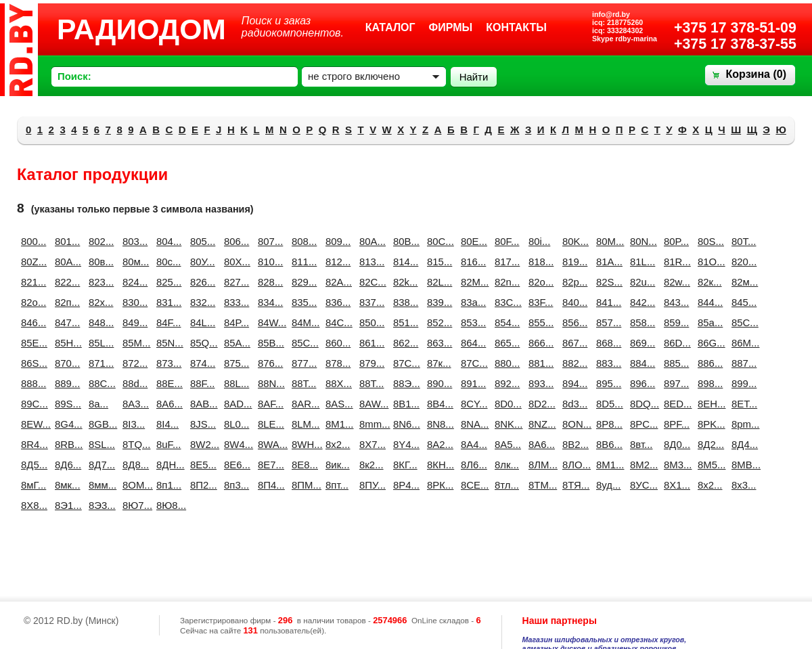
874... (202, 363)
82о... (32, 302)
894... (574, 383)
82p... (574, 282)
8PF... (675, 424)
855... (540, 322)
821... (32, 282)
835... (303, 302)
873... (168, 363)
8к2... (371, 465)
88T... (303, 383)
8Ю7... (134, 505)
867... (574, 343)
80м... (134, 262)
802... (100, 241)
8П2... (202, 485)
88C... (100, 383)
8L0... (235, 424)
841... (608, 302)
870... (66, 363)
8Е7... (269, 465)
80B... (405, 241)
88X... (337, 383)
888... (32, 383)
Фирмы (451, 27)
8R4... (32, 444)
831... (168, 302)
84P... (235, 322)
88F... (202, 383)
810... (269, 262)
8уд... (608, 485)
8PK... (709, 424)
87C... (405, 363)
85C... (743, 322)
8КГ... (405, 465)
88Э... (405, 383)
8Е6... (235, 465)
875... (235, 363)
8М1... (608, 465)
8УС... (641, 485)
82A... (337, 282)
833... (235, 302)
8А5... (506, 444)
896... (641, 383)
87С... (472, 363)
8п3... (235, 485)
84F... (168, 322)
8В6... (608, 444)
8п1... (168, 485)
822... (66, 282)
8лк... (506, 465)
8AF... (269, 404)
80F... (506, 241)
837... (371, 302)
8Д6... (66, 465)
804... (168, 241)
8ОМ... (134, 485)
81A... (608, 262)
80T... (743, 241)
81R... (675, 262)
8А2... (438, 444)
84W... (269, 322)
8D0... (506, 404)
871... (100, 363)
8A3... (134, 404)
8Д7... (100, 465)
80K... (574, 241)
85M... (134, 343)
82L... (438, 282)
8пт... (337, 485)
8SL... (100, 444)
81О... (709, 262)
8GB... (100, 424)
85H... (66, 343)
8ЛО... (574, 465)
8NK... (506, 424)
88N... (269, 383)
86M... (743, 343)
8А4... (472, 444)
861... (371, 343)
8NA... (472, 424)
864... (472, 343)
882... (574, 363)
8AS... (337, 404)
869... (641, 343)
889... (66, 383)
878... (337, 363)
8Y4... (405, 444)
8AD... (235, 404)
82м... (743, 282)
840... (574, 302)
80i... (539, 241)
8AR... (303, 404)
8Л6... (472, 465)
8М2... (641, 465)
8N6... (405, 424)
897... (675, 383)
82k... (405, 282)
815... (438, 262)
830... (134, 302)
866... (540, 343)
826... (202, 282)
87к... (438, 363)
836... (337, 302)
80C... (438, 241)
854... (506, 322)
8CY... (472, 404)
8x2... (337, 444)
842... (641, 302)
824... (134, 282)
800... (32, 241)
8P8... (608, 424)
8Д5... (32, 465)
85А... (235, 343)
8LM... (303, 424)
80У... (202, 262)
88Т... (371, 383)
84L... (202, 322)
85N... (168, 343)
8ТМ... (540, 485)
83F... (540, 302)
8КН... (438, 465)
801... (66, 241)
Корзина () (756, 74)
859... (675, 322)
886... (709, 363)
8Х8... (32, 505)
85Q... (202, 343)
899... (743, 383)
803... (134, 241)
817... (506, 262)
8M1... (337, 424)
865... (506, 343)
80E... (472, 241)
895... (608, 383)
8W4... (235, 444)
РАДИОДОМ (141, 29)
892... (506, 383)
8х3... (743, 485)
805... (202, 241)
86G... (709, 343)
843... (675, 302)
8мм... (100, 485)
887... (743, 363)
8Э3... (100, 505)
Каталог (390, 27)
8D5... (608, 404)
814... (405, 262)
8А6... (540, 444)
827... (235, 282)
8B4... (438, 404)
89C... (32, 404)
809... (337, 241)
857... (608, 322)
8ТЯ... (574, 485)
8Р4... (405, 485)
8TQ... (134, 444)
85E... (32, 343)
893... (540, 383)
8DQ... (641, 404)
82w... (675, 282)
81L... (641, 262)
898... (709, 383)
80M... (608, 241)
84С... (337, 322)
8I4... (167, 424)
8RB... (66, 444)
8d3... (574, 404)
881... (540, 363)
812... (337, 262)
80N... (641, 241)
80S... (709, 241)
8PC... (641, 424)
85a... (709, 322)
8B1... (405, 404)
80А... (66, 262)
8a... (98, 404)
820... (743, 262)
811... (303, 262)
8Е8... (303, 465)
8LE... (269, 424)
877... (303, 363)
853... (472, 322)
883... (608, 363)
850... (371, 322)
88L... (235, 383)
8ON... (574, 424)
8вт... (641, 444)
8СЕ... (472, 485)
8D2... (540, 404)
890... (438, 383)
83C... (506, 302)
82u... (641, 282)
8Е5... (202, 465)
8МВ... (743, 465)
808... (303, 241)
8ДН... (168, 465)
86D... (675, 343)
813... (371, 262)
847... (66, 322)
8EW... (32, 424)
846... (32, 322)
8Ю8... (168, 505)
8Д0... (675, 444)
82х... (100, 302)
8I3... (134, 424)
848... (100, 322)
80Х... (235, 262)
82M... (472, 282)
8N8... (438, 424)
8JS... (202, 424)
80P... (675, 241)
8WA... (269, 444)
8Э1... (66, 505)
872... (134, 363)
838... (405, 302)
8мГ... (32, 485)
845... (743, 302)
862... (405, 343)
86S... (32, 363)
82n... (506, 282)
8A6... (168, 404)
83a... (472, 302)
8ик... (337, 465)
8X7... (371, 444)
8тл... (506, 485)
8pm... (743, 424)
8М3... (675, 465)
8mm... (371, 424)
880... (506, 363)
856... (574, 322)
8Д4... (743, 444)
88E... (168, 383)
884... (641, 363)
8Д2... (709, 444)
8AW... (371, 404)
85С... (303, 343)
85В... (269, 343)
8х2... (709, 485)
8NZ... (540, 424)
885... (675, 363)
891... (472, 383)
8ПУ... (371, 485)
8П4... (269, 485)
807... (269, 241)
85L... (100, 343)
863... (438, 343)
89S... (66, 404)
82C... (371, 282)
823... (100, 282)
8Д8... (134, 465)
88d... (134, 383)
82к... (709, 282)
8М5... (709, 465)
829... (303, 282)
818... (540, 262)
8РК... (438, 485)
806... (235, 241)
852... (438, 322)
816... (472, 262)
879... (371, 363)
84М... (303, 322)
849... (134, 322)
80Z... (32, 262)
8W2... (202, 444)
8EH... (709, 404)
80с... (168, 262)
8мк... (66, 485)
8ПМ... (303, 485)
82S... (608, 282)
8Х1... (675, 485)
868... (608, 343)
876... (269, 363)
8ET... (743, 404)
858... (641, 322)
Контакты (516, 27)
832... (202, 302)
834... (269, 302)
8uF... (168, 444)
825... (168, 282)
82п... (66, 302)
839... (438, 302)
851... (405, 322)
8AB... (202, 404)
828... (269, 282)
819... (574, 262)
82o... (540, 282)
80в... (100, 262)
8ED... (675, 404)
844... (709, 302)
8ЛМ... (540, 465)
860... (337, 343)
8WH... (303, 444)
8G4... (66, 424)
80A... (371, 241)
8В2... (574, 444)
